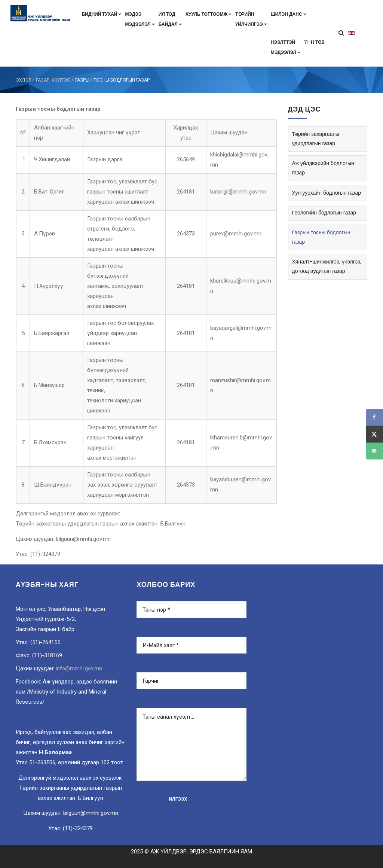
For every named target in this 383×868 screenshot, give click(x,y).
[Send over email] (375, 451)
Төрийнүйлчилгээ (251, 19)
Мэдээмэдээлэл (140, 19)
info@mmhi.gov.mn (79, 668)
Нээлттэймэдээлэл (286, 47)
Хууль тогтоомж (209, 14)
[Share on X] (375, 434)
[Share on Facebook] (375, 417)
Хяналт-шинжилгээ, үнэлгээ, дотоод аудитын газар (327, 266)
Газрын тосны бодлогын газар (321, 237)
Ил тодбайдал (170, 19)
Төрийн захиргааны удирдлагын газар (316, 139)
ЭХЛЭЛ (24, 80)
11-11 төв (314, 42)
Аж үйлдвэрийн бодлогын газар (323, 168)
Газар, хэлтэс (53, 80)
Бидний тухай (102, 14)
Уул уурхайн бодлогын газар (327, 193)
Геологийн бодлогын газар (324, 213)
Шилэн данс (289, 14)
